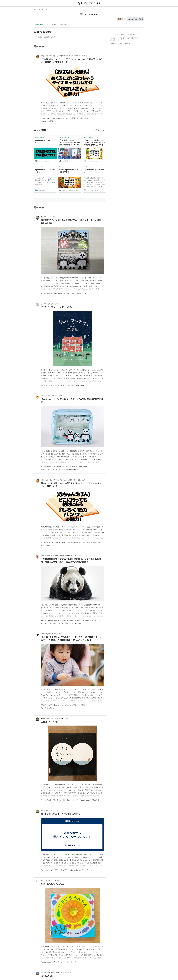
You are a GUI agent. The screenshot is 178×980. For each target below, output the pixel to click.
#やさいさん (45, 118)
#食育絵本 (74, 118)
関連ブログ (64, 24)
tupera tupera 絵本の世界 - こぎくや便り (69, 171)
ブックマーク (40, 137)
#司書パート (71, 620)
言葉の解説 (39, 24)
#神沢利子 (76, 705)
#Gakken (66, 118)
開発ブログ (134, 38)
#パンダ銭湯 (45, 293)
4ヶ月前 (84, 56)
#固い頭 (56, 705)
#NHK (43, 870)
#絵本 (60, 293)
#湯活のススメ (81, 293)
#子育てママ (97, 620)
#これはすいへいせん (71, 800)
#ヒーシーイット (73, 962)
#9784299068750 (73, 470)
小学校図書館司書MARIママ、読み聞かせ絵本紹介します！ (59, 556)
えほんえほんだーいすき (48, 880)
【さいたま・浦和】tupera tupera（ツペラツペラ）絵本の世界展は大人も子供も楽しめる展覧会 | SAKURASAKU (95, 143)
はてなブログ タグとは (117, 38)
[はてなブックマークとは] (48, 130)
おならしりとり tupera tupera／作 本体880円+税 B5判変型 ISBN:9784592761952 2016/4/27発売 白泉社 (45, 181)
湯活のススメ (45, 217)
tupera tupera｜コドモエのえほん (45, 171)
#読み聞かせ (69, 623)
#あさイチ (50, 870)
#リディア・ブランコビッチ (64, 385)
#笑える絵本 (84, 118)
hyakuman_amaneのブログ (49, 634)
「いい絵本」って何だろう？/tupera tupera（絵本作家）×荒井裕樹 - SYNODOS (70, 143)
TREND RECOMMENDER (49, 396)
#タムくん (62, 962)
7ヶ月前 (56, 304)
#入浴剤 (54, 293)
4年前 (61, 634)
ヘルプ (127, 38)
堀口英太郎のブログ (47, 810)
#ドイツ (49, 385)
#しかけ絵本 (45, 545)
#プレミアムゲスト (62, 870)
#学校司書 (62, 620)
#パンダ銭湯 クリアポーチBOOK (53, 467)
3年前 (81, 556)
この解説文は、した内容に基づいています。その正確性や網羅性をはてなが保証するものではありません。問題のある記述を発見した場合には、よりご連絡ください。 (45, 37)
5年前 (69, 973)
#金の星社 (95, 800)
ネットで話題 (52, 24)
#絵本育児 (97, 542)
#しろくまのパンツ (48, 542)
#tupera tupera (56, 118)
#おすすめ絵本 (46, 800)
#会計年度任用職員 (84, 620)
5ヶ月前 (53, 217)
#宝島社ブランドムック (49, 470)
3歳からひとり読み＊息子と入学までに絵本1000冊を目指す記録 (61, 56)
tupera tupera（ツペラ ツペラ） (45, 141)
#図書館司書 (52, 620)
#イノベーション (88, 870)
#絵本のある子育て (48, 121)
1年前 (60, 396)
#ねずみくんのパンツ (49, 708)
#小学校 (44, 620)
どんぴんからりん (46, 304)
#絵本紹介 (79, 623)
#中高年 (44, 705)
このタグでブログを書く (135, 19)
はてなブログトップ (116, 40)
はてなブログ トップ (41, 10)
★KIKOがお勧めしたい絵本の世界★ (52, 718)
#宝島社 (62, 470)
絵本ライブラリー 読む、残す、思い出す (53, 973)
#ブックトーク (58, 623)
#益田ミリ (85, 705)
